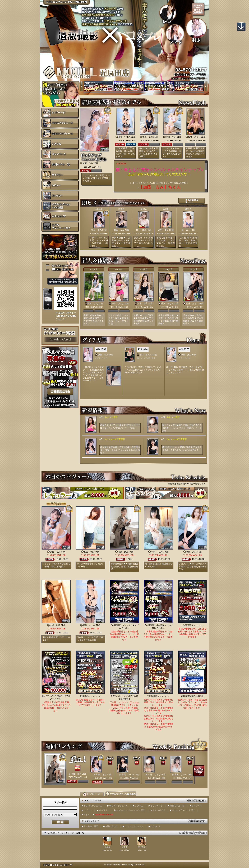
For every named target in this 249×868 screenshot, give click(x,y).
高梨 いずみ (124, 137)
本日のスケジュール (93, 806)
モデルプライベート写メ (183, 810)
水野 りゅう (154, 775)
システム (139, 806)
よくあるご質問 (91, 826)
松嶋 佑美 (55, 625)
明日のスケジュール (119, 806)
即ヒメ (87, 815)
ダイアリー (197, 806)
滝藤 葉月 (148, 137)
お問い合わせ (111, 826)
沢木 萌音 (142, 303)
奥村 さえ (93, 303)
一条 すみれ (157, 552)
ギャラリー (104, 810)
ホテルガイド (159, 810)
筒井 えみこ (192, 303)
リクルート (156, 826)
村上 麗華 (141, 230)
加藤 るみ (88, 163)
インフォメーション (134, 826)
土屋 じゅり (181, 775)
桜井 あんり (194, 137)
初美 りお (89, 552)
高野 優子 (163, 230)
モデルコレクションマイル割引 (131, 810)
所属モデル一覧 (177, 806)
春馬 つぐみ (128, 775)
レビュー (88, 810)
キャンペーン (157, 806)
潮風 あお (171, 137)
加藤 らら (119, 230)
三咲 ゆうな (118, 303)
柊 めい (186, 230)
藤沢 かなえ (167, 303)
